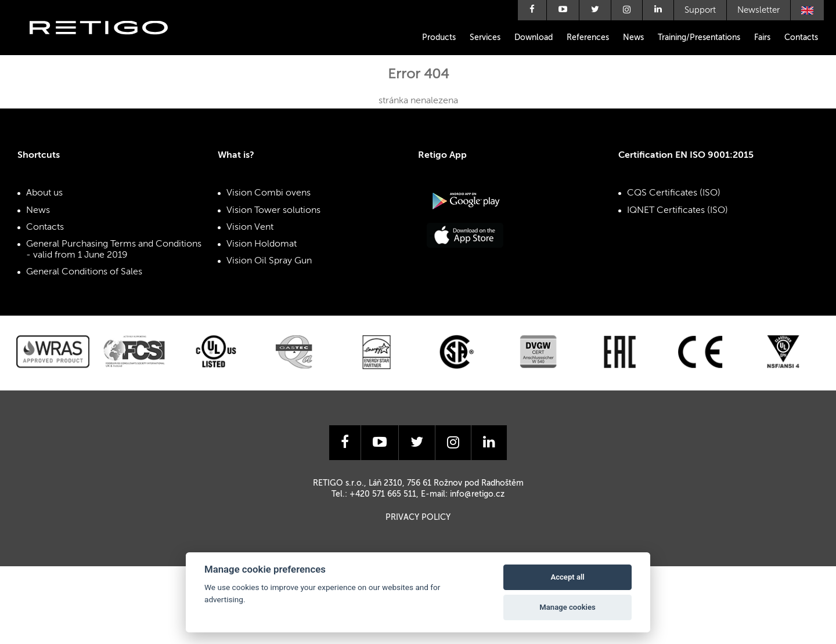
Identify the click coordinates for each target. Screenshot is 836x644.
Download (534, 38)
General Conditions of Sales (84, 272)
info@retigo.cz (477, 494)
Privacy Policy (418, 518)
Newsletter (758, 10)
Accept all (567, 577)
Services (485, 38)
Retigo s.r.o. (108, 45)
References (588, 38)
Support (700, 10)
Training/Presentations (699, 38)
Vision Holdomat (262, 244)
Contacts (801, 38)
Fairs (762, 38)
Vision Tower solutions (273, 211)
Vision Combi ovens (269, 193)
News (633, 38)
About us (44, 193)
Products (439, 38)
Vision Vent (250, 227)
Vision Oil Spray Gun (269, 261)
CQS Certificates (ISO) (674, 193)
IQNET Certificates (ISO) (678, 211)
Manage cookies (567, 607)
